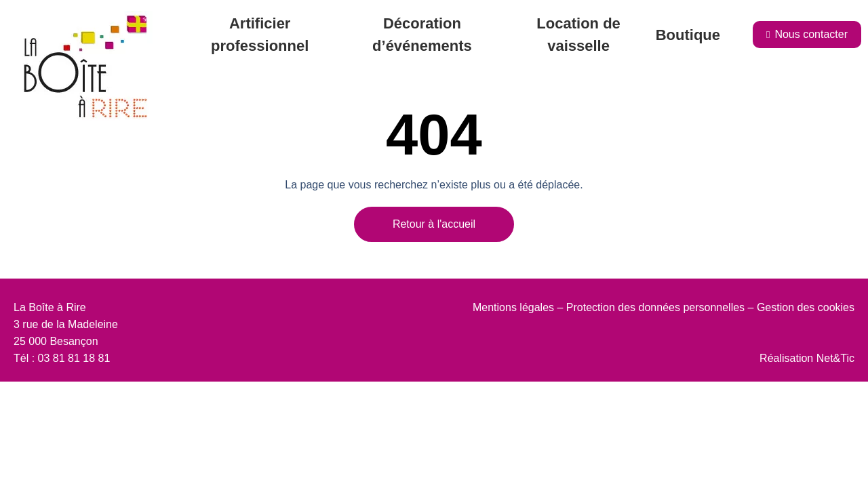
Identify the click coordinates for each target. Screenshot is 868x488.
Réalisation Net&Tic (807, 358)
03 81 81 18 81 (74, 358)
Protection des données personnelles (655, 307)
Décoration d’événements (422, 35)
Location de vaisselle (578, 35)
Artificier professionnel (260, 35)
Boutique (688, 35)
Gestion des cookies (806, 307)
